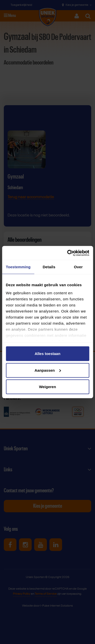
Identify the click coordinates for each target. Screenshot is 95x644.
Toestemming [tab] (18, 267)
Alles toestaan (48, 354)
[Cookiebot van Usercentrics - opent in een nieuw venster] (68, 253)
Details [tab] (49, 267)
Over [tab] (78, 267)
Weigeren (48, 387)
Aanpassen (48, 370)
